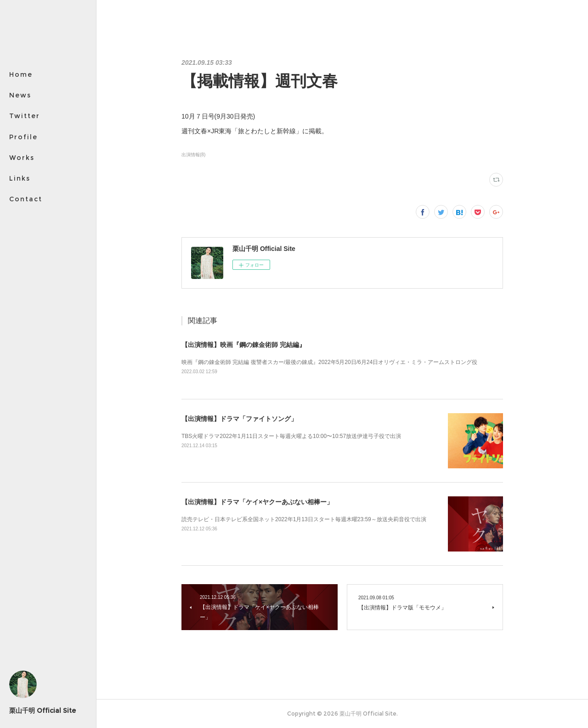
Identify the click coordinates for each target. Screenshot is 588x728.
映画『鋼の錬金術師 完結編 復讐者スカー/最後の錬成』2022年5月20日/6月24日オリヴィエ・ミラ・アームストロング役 (329, 362)
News (20, 95)
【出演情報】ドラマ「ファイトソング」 (239, 419)
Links (20, 178)
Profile (23, 137)
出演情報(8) (193, 155)
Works (22, 158)
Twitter (25, 116)
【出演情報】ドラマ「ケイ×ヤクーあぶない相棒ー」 (257, 502)
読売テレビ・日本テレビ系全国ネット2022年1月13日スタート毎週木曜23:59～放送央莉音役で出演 (304, 519)
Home (21, 74)
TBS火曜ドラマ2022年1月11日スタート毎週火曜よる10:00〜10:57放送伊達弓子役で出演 (291, 436)
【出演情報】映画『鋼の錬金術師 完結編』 (243, 345)
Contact (26, 199)
